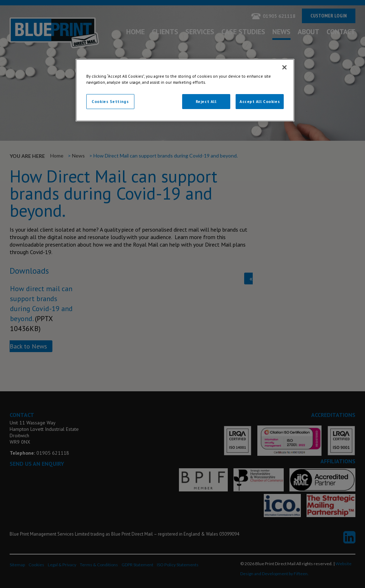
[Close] (284, 67)
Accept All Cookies (260, 101)
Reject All (206, 101)
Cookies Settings (110, 101)
